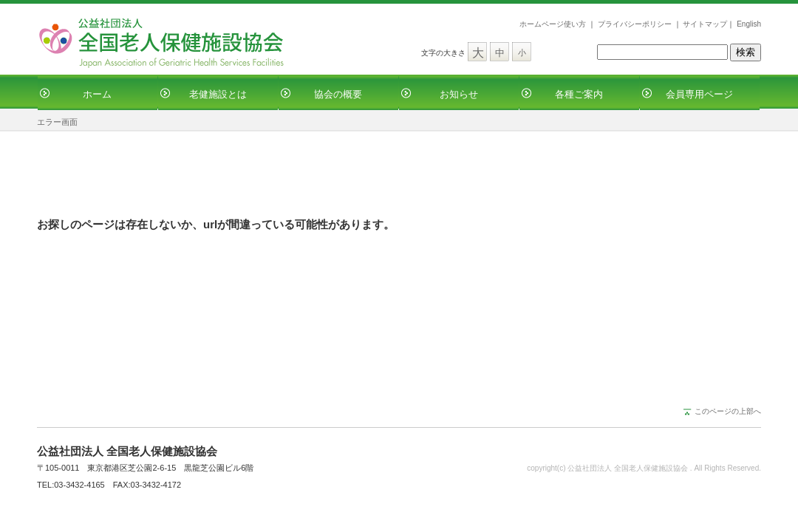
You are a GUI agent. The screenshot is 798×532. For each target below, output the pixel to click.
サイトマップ (705, 24)
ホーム (97, 94)
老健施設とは (218, 94)
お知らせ (459, 94)
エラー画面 (57, 122)
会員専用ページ (699, 94)
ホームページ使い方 (553, 24)
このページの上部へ (728, 411)
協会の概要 (338, 94)
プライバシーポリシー (635, 24)
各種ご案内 (579, 94)
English (749, 24)
